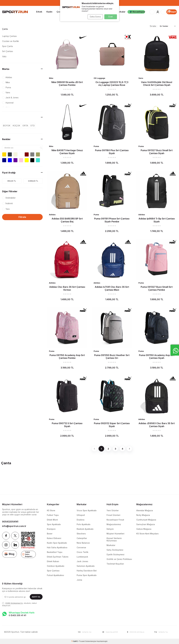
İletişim (110, 529)
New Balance (83, 543)
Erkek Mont (52, 520)
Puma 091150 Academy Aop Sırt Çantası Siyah (157, 357)
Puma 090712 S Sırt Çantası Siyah (67, 425)
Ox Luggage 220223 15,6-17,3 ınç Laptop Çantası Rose (112, 84)
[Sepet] (172, 12)
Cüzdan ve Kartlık (10, 41)
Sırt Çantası (8, 51)
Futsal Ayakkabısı (55, 575)
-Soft (74, 641)
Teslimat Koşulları (115, 564)
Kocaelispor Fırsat (115, 520)
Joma (79, 580)
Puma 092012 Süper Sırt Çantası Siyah (112, 425)
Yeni (6, 209)
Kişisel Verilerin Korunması (114, 539)
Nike (51, 78)
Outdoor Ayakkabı (56, 566)
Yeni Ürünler (113, 510)
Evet (111, 17)
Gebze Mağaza (144, 529)
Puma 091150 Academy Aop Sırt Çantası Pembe (67, 357)
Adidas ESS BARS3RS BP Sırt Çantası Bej (67, 220)
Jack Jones (82, 561)
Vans (141, 78)
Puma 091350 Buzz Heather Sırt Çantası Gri (112, 357)
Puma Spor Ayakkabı (87, 575)
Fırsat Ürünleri (113, 515)
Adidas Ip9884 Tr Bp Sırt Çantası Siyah (157, 220)
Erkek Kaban (53, 561)
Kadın (49, 12)
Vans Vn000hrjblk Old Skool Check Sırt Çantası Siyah (157, 84)
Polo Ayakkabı (84, 524)
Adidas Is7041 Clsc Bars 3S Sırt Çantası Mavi (112, 288)
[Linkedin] (15, 545)
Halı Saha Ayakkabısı (57, 547)
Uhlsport (81, 515)
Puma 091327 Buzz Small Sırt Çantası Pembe (157, 288)
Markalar (121, 12)
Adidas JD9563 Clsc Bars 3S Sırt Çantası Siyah (157, 425)
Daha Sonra (95, 17)
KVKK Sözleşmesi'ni (14, 603)
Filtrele (22, 217)
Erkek (39, 12)
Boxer (50, 534)
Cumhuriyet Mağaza (146, 520)
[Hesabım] (158, 12)
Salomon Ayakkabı (86, 566)
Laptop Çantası (9, 36)
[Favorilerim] (163, 12)
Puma (96, 146)
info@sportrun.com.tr (14, 526)
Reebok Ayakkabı (85, 529)
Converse (81, 547)
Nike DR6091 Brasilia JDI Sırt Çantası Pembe (67, 84)
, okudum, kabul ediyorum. (19, 604)
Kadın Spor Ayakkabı (57, 543)
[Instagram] (6, 545)
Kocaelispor (137, 12)
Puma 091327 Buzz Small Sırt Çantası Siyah (157, 152)
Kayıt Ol (36, 597)
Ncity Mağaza (143, 515)
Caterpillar (82, 538)
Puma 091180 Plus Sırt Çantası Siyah (112, 152)
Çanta (5, 29)
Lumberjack (82, 557)
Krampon (51, 529)
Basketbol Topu (55, 552)
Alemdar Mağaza (145, 510)
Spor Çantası (53, 571)
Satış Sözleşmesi (115, 550)
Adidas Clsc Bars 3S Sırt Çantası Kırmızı (67, 288)
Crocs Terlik (82, 552)
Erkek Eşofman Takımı (58, 557)
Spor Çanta (7, 46)
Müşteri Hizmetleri (115, 534)
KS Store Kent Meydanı (147, 534)
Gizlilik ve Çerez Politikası (119, 559)
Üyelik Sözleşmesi (115, 554)
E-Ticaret (81, 641)
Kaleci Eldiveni (54, 538)
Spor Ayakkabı (54, 524)
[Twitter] (15, 536)
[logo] (15, 12)
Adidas (52, 215)
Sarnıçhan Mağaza (146, 524)
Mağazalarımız (114, 524)
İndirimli (7, 203)
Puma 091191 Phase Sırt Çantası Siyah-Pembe (112, 220)
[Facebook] (6, 536)
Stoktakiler (9, 198)
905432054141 (10, 522)
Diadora (81, 520)
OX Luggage (99, 78)
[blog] (9, 554)
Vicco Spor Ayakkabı (87, 510)
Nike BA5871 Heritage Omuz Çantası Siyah (67, 152)
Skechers (81, 534)
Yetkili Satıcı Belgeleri (27, 554)
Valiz (4, 56)
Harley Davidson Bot (87, 571)
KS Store (51, 510)
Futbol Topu (53, 515)
